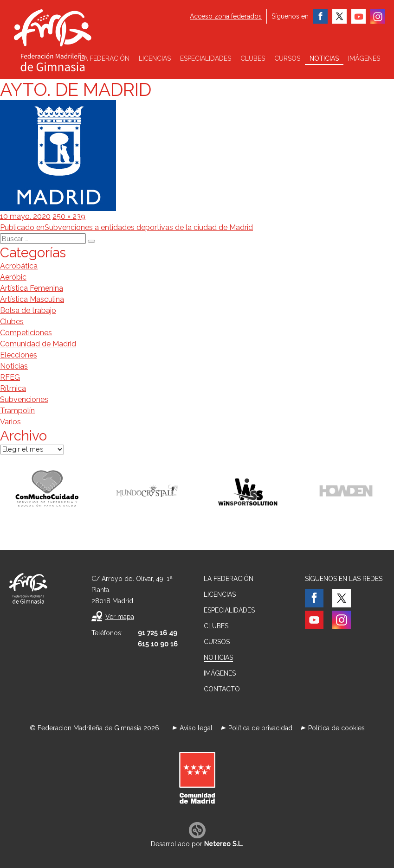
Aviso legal (196, 728)
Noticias (324, 58)
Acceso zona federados (226, 16)
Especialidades (206, 58)
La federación (105, 58)
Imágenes (364, 58)
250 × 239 (69, 216)
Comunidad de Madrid (38, 344)
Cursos (287, 58)
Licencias (155, 58)
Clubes (253, 58)
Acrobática (19, 266)
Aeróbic (13, 277)
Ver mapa (120, 617)
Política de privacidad (260, 728)
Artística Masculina (32, 299)
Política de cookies (336, 728)
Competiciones (26, 333)
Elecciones (19, 355)
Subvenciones (24, 399)
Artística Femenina (32, 288)
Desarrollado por (197, 844)
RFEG (10, 377)
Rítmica (13, 388)
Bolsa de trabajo (28, 310)
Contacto (222, 689)
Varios (10, 422)
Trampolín (17, 411)
